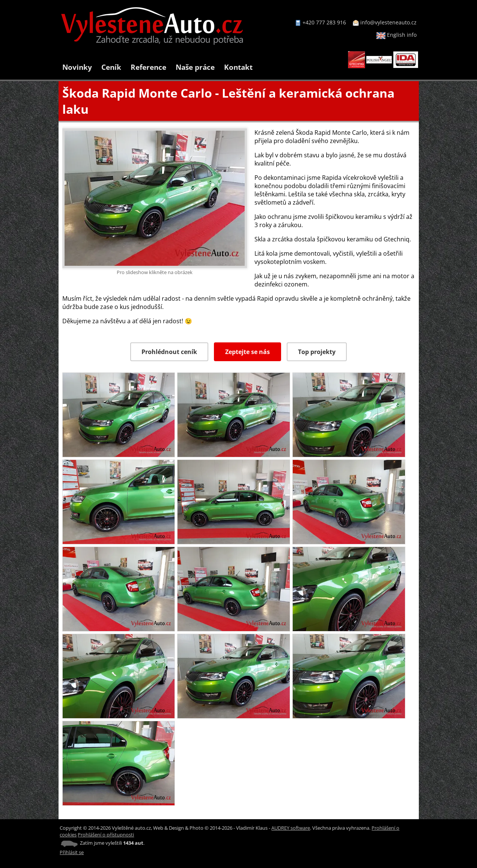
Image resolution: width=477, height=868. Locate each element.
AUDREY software (291, 828)
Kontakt (238, 67)
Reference (148, 67)
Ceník (111, 67)
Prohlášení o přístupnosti (106, 835)
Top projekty (317, 352)
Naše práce (195, 67)
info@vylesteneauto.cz (388, 22)
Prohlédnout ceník (169, 352)
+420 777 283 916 (324, 22)
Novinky (77, 67)
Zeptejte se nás (248, 352)
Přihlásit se (72, 852)
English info (396, 35)
